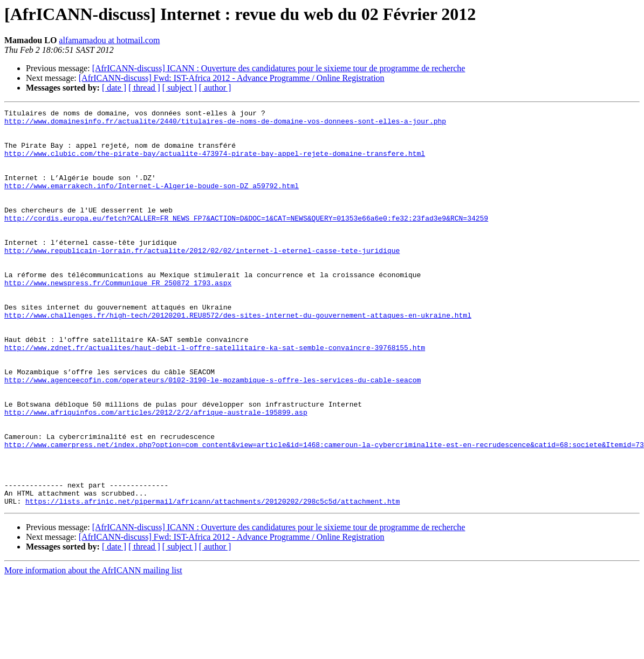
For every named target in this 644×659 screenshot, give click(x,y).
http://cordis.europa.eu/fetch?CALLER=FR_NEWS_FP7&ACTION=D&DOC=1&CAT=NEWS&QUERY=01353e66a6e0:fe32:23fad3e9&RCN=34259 (246, 241)
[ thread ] (144, 88)
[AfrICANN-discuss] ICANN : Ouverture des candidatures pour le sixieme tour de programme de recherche (279, 68)
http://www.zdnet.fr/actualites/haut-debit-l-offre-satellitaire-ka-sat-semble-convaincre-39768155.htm (215, 396)
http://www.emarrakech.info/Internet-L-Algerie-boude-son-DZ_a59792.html (152, 202)
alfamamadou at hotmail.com (109, 40)
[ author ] (215, 88)
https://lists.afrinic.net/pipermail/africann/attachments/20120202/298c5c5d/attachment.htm (213, 580)
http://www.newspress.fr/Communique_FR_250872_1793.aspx (118, 318)
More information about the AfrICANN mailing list (93, 650)
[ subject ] (180, 88)
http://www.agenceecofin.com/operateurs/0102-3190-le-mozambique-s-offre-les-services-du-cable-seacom (213, 435)
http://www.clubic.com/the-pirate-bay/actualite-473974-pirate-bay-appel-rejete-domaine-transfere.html (215, 163)
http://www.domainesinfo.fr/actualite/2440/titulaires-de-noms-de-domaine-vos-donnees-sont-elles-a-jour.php (225, 124)
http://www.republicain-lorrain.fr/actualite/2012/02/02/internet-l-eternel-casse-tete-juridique (202, 279)
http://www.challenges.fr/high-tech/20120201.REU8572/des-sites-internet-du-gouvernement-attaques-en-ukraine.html (238, 357)
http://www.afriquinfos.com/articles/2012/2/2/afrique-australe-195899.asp (156, 473)
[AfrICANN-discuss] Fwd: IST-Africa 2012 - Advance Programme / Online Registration (232, 78)
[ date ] (114, 88)
